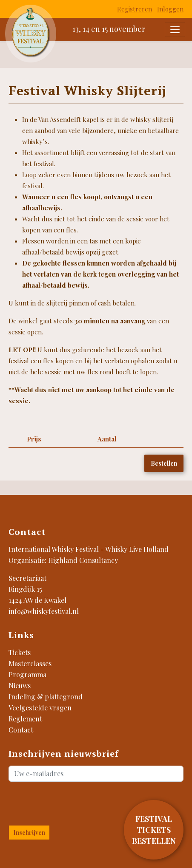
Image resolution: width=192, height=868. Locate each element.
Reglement (25, 719)
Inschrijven (29, 833)
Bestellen (164, 463)
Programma (27, 674)
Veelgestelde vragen (40, 708)
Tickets (20, 652)
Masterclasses (30, 663)
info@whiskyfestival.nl (44, 611)
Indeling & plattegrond (46, 697)
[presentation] (59, 802)
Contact (21, 730)
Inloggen (170, 9)
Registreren (135, 9)
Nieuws (20, 686)
